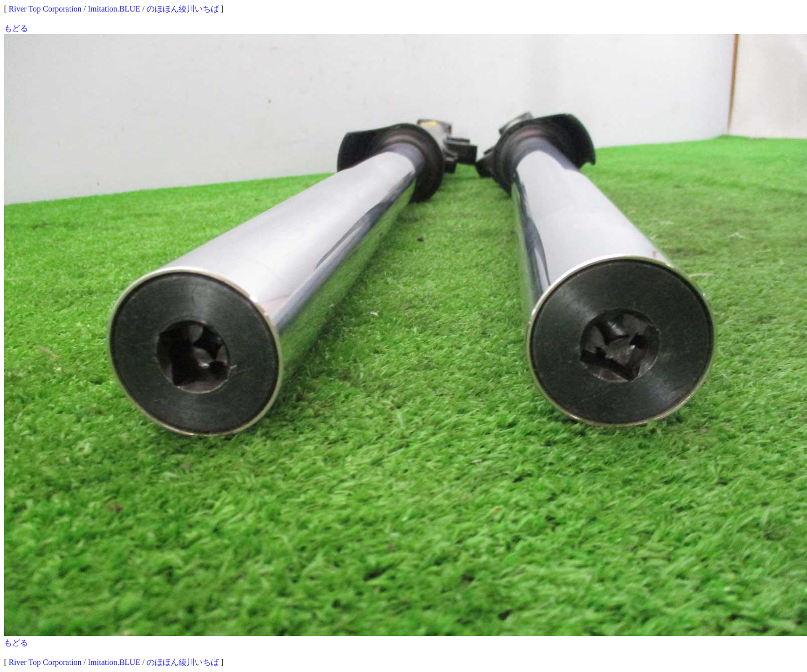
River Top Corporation (45, 9)
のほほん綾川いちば (183, 9)
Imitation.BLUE (114, 9)
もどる (16, 28)
